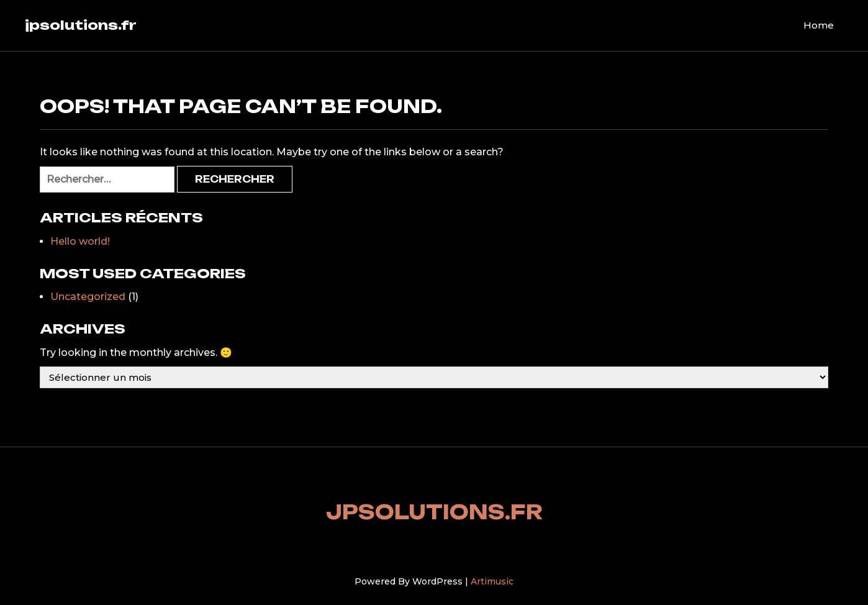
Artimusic (492, 581)
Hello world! (80, 241)
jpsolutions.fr (81, 25)
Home (819, 25)
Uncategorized (88, 297)
